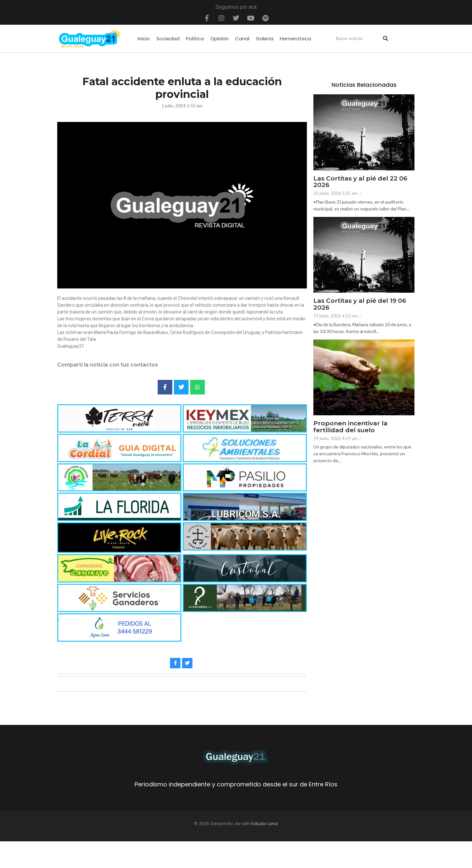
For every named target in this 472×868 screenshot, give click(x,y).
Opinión (219, 39)
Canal (242, 39)
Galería (265, 39)
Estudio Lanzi (265, 850)
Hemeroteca (295, 39)
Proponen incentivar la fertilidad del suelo (350, 427)
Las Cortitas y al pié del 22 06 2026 (360, 182)
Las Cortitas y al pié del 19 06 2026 (360, 304)
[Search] (359, 39)
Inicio (144, 39)
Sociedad (168, 39)
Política (195, 39)
